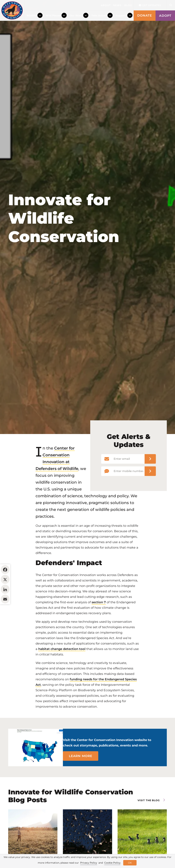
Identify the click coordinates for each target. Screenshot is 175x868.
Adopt (165, 16)
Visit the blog (149, 821)
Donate (145, 16)
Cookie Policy (112, 863)
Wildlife (31, 16)
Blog (128, 5)
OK (130, 863)
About (106, 5)
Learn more (81, 777)
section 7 (99, 623)
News (117, 5)
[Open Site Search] (171, 5)
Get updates (150, 5)
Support (121, 16)
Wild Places (53, 16)
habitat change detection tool (62, 670)
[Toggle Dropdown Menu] (40, 16)
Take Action (99, 16)
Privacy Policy (89, 863)
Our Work (76, 16)
